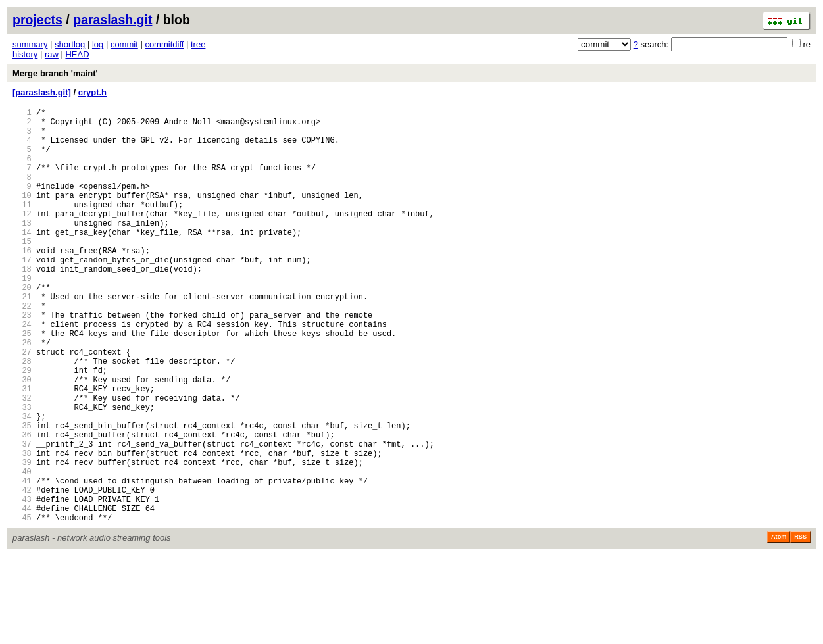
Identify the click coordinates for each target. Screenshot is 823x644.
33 (22, 472)
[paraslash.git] (42, 92)
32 (22, 461)
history (25, 54)
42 (22, 573)
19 (22, 315)
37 (22, 517)
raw (52, 54)
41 (22, 561)
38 (22, 528)
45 (22, 606)
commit (124, 44)
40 (22, 550)
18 (22, 304)
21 (22, 338)
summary (30, 44)
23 (22, 360)
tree (198, 44)
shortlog (70, 44)
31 (22, 450)
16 (22, 282)
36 (22, 506)
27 (22, 405)
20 (22, 327)
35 (22, 494)
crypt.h (92, 92)
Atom (779, 626)
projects (37, 20)
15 (22, 271)
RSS (800, 626)
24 (22, 371)
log (98, 44)
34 (22, 483)
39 (22, 539)
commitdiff (164, 44)
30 (22, 438)
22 (22, 349)
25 (22, 383)
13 (22, 248)
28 (22, 416)
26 (22, 394)
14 (22, 260)
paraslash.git (112, 20)
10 (22, 215)
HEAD (77, 54)
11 (22, 226)
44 (22, 595)
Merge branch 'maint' (55, 73)
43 (22, 584)
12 (22, 237)
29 (22, 427)
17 (22, 293)
